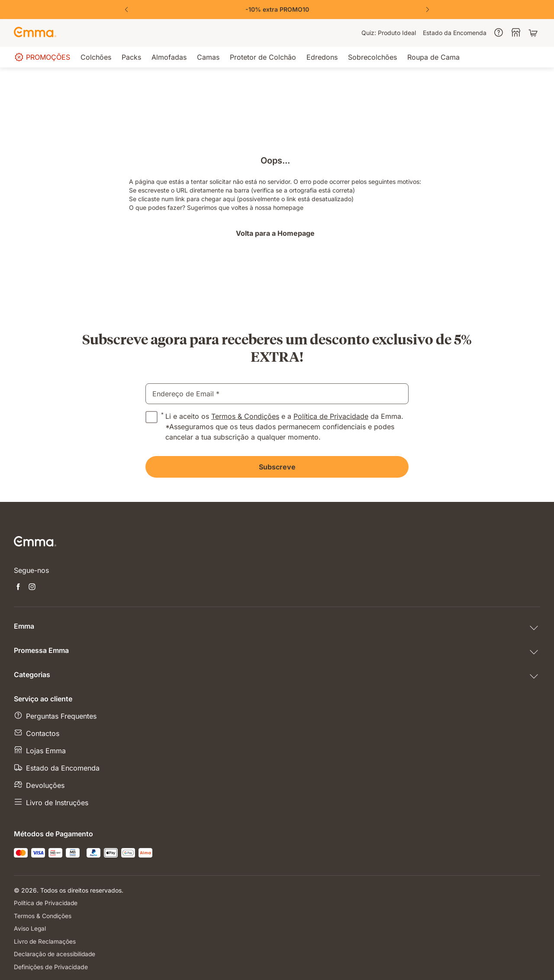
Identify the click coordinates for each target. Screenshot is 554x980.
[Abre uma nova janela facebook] (18, 588)
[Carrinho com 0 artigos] (534, 33)
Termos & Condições (245, 416)
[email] (277, 394)
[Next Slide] (428, 10)
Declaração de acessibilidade (55, 953)
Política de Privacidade (331, 416)
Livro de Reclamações (45, 940)
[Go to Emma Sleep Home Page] (35, 33)
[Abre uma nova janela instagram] (32, 588)
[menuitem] (389, 33)
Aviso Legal (30, 928)
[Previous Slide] (126, 10)
